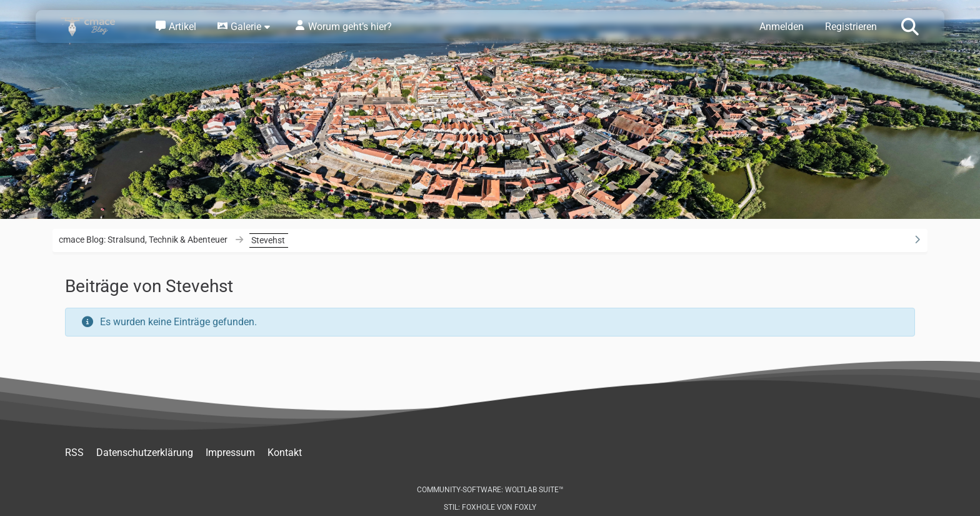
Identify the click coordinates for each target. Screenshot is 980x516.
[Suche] (910, 26)
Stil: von (490, 507)
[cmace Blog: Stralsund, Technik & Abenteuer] (96, 27)
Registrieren (851, 27)
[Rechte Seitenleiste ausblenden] (917, 240)
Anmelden (782, 27)
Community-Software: (490, 490)
